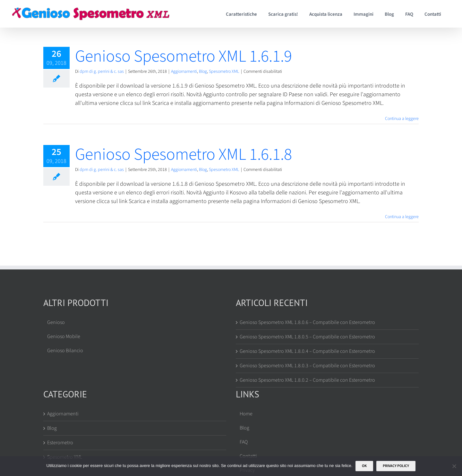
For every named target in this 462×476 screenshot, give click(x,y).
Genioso (56, 322)
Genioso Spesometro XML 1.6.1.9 (184, 56)
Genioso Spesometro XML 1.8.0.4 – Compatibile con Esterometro (307, 351)
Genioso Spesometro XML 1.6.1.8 (184, 155)
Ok (364, 466)
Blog (203, 72)
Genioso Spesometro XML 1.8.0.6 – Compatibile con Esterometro (307, 322)
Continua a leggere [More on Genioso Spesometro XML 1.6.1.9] (402, 119)
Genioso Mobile (64, 336)
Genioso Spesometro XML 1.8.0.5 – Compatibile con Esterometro (307, 337)
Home (246, 414)
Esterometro (60, 443)
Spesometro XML (224, 72)
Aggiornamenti (184, 72)
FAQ (244, 442)
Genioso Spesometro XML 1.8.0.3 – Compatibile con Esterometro (307, 366)
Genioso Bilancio (65, 351)
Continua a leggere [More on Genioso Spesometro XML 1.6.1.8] (402, 217)
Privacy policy (396, 466)
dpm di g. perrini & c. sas (102, 72)
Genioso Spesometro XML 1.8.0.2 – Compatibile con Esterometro (307, 380)
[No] (454, 466)
